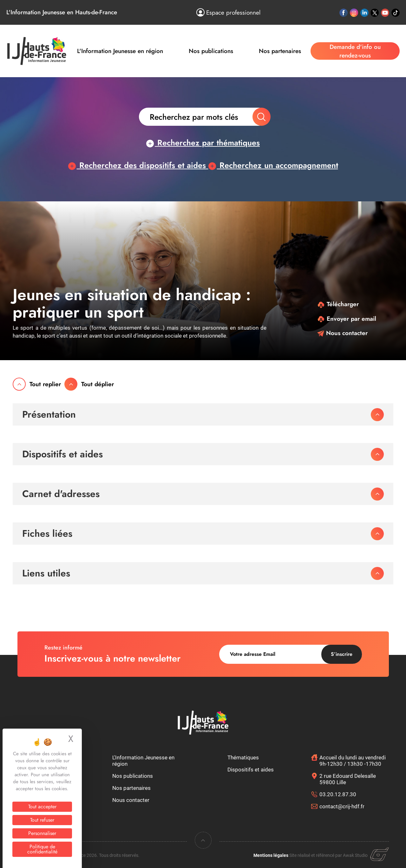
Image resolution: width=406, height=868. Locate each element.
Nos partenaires (280, 51)
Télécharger (338, 304)
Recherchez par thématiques (203, 143)
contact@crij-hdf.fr (342, 806)
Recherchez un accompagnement (273, 165)
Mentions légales (271, 855)
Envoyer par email (347, 319)
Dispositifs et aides (251, 770)
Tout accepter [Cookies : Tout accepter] (42, 807)
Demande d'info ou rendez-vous (355, 51)
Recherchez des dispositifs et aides (138, 165)
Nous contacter (342, 333)
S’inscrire (342, 654)
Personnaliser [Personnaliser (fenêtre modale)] (42, 833)
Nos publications (211, 51)
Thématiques (243, 757)
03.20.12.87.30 (338, 794)
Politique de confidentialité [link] (42, 849)
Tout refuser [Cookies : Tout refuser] (42, 820)
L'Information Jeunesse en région (120, 51)
